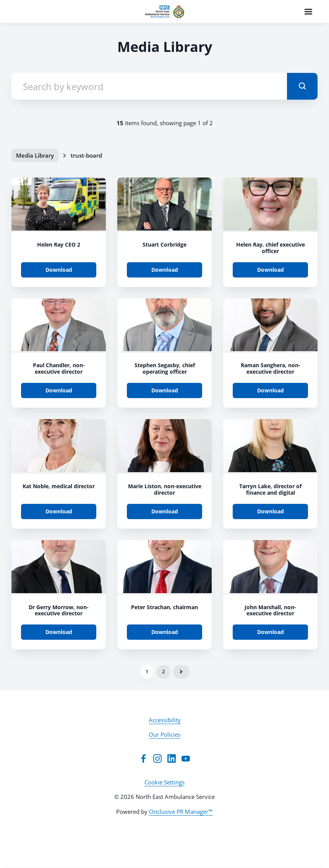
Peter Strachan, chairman (164, 607)
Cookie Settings (164, 782)
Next (181, 672)
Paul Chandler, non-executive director (59, 368)
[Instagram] (157, 758)
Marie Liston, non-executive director (165, 489)
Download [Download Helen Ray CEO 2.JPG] (59, 270)
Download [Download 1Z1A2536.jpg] (59, 511)
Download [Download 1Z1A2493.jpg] (271, 511)
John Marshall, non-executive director (270, 610)
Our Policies (164, 734)
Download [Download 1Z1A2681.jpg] (59, 390)
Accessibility (165, 720)
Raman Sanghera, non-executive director (271, 368)
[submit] (302, 86)
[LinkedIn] (172, 758)
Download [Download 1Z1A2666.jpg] (165, 390)
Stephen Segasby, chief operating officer (165, 368)
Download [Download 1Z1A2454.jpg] (165, 632)
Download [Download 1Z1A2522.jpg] (165, 511)
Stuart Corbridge (164, 244)
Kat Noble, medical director (59, 486)
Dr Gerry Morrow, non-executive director (59, 610)
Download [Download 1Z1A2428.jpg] (271, 632)
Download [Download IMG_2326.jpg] (165, 270)
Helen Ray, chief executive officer (271, 248)
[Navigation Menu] (308, 11)
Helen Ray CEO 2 (59, 244)
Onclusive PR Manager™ (181, 812)
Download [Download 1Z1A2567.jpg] (271, 390)
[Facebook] (143, 758)
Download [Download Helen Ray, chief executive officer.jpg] (271, 270)
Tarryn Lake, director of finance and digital (270, 489)
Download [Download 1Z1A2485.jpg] (59, 632)
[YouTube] (186, 758)
